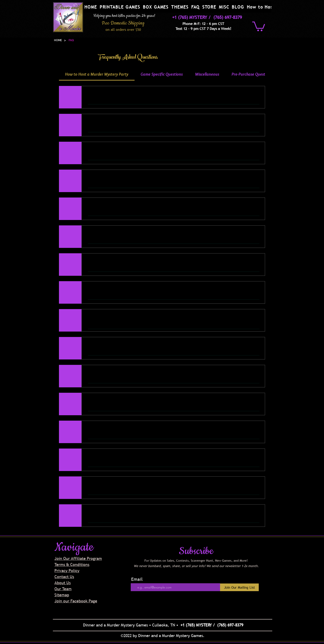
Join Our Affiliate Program (78, 558)
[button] (120, 7)
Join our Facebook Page (76, 601)
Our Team (63, 589)
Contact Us (64, 577)
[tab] (97, 74)
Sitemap (62, 595)
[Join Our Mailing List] (239, 587)
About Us (63, 583)
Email (137, 579)
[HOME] (58, 40)
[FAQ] (71, 40)
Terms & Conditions (72, 564)
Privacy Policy (67, 571)
